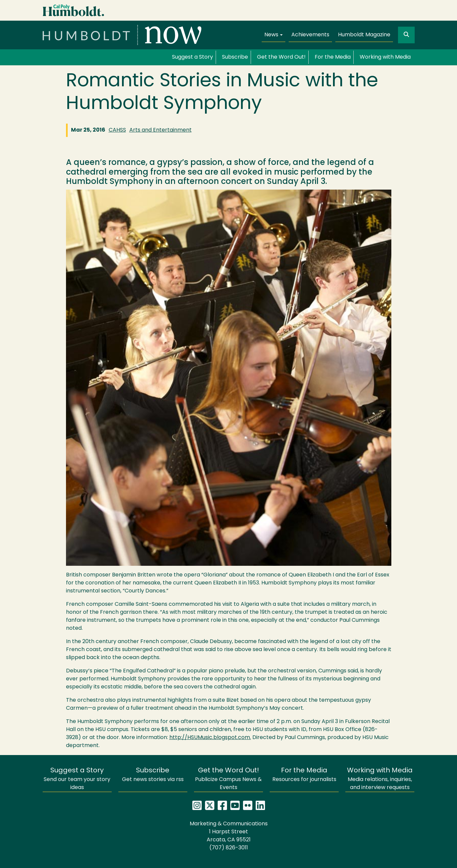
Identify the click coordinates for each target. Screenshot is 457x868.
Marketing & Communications (229, 824)
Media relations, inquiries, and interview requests (380, 779)
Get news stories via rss (153, 775)
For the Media (333, 57)
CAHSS (117, 130)
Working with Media (385, 57)
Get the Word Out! (281, 57)
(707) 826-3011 (229, 848)
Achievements (310, 35)
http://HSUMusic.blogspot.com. (210, 738)
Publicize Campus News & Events (228, 779)
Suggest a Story (192, 57)
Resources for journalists (304, 775)
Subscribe (235, 57)
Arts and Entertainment (160, 130)
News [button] (271, 35)
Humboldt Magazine (364, 35)
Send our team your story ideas (77, 779)
